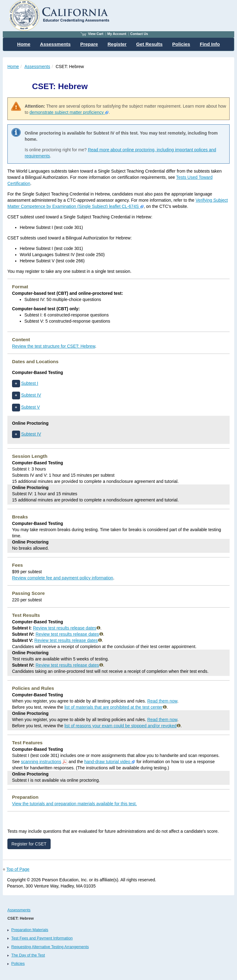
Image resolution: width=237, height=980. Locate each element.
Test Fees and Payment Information (42, 938)
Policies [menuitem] (181, 44)
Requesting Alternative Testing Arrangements (50, 947)
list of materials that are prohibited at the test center (116, 707)
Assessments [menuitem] (55, 44)
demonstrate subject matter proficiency (69, 112)
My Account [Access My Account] (117, 34)
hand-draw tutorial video (110, 762)
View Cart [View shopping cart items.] (92, 34)
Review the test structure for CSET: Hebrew (54, 346)
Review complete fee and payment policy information (63, 578)
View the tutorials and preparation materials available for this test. (74, 804)
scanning (41, 762)
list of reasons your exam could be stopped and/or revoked (123, 726)
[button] (16, 384)
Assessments (37, 67)
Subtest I (29, 383)
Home (13, 67)
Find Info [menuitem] (210, 44)
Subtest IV (31, 395)
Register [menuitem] (117, 44)
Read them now (162, 701)
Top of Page (18, 869)
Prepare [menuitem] (89, 44)
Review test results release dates (67, 628)
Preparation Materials (30, 930)
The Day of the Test (28, 955)
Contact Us (139, 34)
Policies (18, 964)
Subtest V (30, 407)
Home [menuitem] (24, 44)
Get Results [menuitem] (149, 44)
